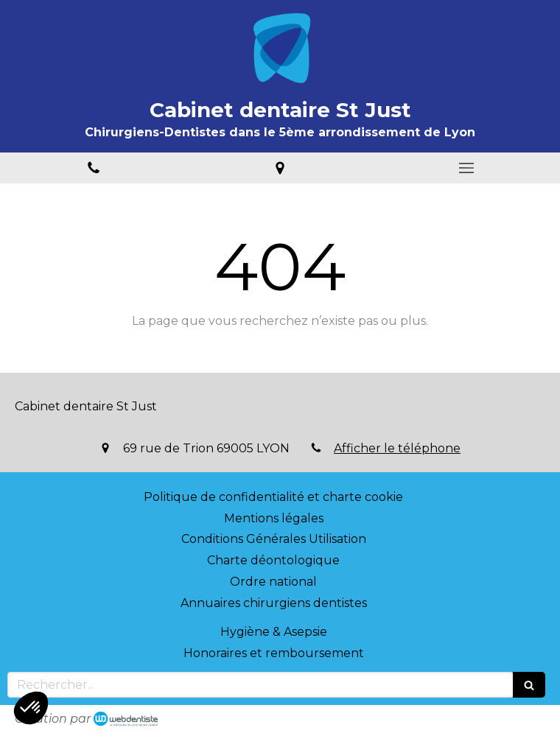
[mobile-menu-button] (467, 168)
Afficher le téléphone (397, 448)
